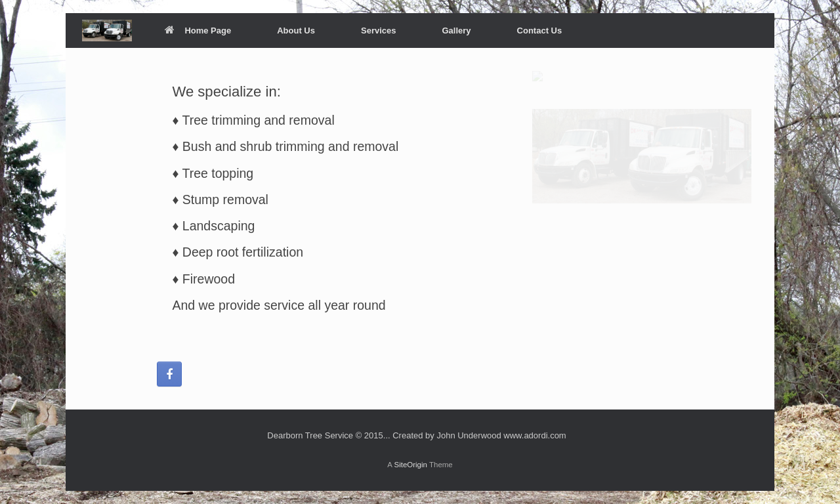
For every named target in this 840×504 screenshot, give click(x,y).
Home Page (198, 31)
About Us (296, 31)
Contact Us (540, 31)
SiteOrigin (410, 465)
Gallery (456, 31)
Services (379, 31)
